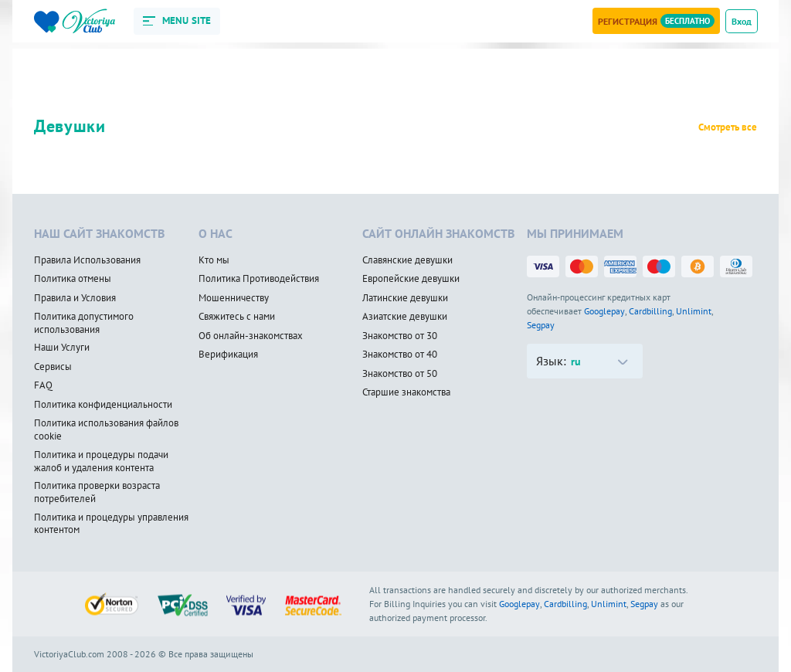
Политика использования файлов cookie (106, 430)
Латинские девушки (405, 298)
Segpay (541, 325)
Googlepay (604, 311)
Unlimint (694, 311)
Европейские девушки (411, 279)
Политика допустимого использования (84, 323)
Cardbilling (650, 311)
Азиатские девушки (405, 317)
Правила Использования (87, 260)
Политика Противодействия (259, 279)
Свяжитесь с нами (237, 317)
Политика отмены (73, 279)
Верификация (228, 355)
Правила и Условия (75, 298)
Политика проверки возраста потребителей (97, 492)
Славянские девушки (407, 260)
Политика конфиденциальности (103, 405)
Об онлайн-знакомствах (251, 336)
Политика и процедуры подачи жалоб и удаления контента (101, 462)
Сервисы (53, 367)
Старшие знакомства (406, 392)
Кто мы (214, 260)
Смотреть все (728, 127)
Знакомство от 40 (400, 355)
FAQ (43, 385)
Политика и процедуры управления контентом (111, 524)
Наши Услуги (62, 348)
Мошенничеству (234, 298)
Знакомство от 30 (400, 336)
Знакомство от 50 (400, 374)
